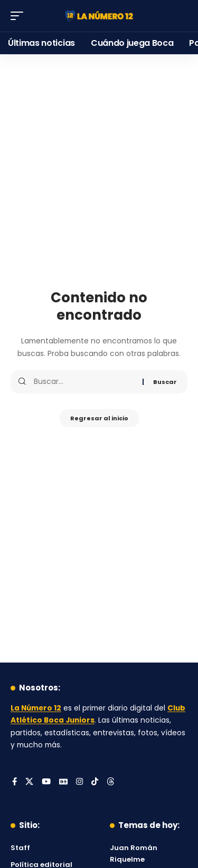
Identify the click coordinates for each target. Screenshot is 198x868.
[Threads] (111, 782)
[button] (20, 16)
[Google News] (63, 782)
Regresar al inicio (99, 418)
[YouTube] (46, 782)
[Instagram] (79, 782)
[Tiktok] (95, 782)
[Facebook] (15, 782)
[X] (29, 782)
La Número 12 (36, 708)
